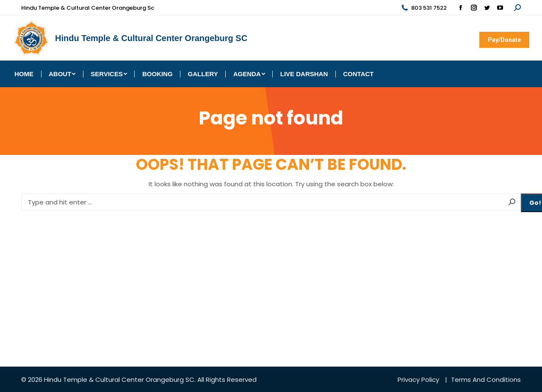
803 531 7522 (424, 8)
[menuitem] (24, 74)
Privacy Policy (418, 380)
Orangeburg (165, 380)
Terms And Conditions (486, 380)
